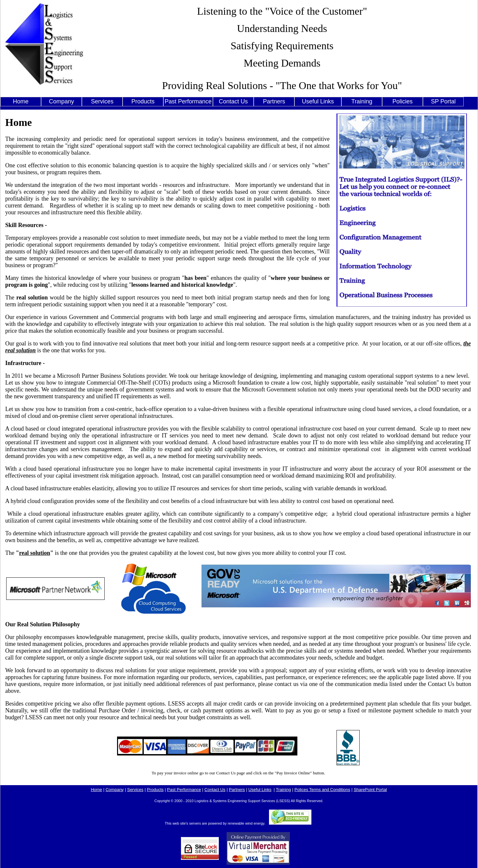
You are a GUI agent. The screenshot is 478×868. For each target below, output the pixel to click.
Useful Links (318, 101)
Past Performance (188, 101)
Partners (274, 101)
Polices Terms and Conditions (322, 790)
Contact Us (233, 101)
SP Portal (443, 101)
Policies (403, 101)
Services (102, 101)
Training (362, 101)
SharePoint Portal (370, 790)
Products (143, 101)
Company (61, 101)
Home (21, 101)
